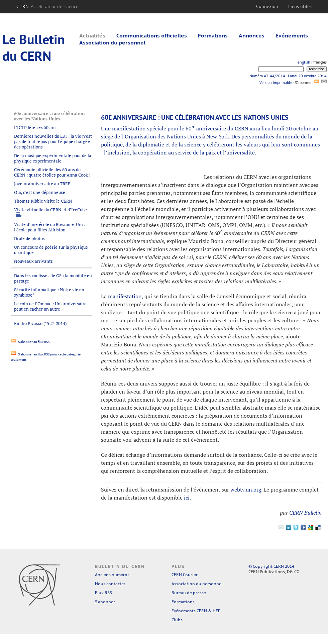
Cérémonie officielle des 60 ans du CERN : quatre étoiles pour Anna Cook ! (52, 172)
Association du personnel (112, 42)
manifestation (125, 296)
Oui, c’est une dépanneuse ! (41, 192)
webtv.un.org (246, 490)
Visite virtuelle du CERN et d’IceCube (50, 210)
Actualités (92, 35)
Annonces (252, 35)
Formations (213, 35)
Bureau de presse (189, 593)
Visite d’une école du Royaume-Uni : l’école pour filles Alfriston (50, 227)
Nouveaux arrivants (33, 261)
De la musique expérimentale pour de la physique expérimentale (53, 158)
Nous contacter (110, 584)
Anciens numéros (112, 575)
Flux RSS (103, 593)
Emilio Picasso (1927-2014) (40, 323)
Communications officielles (152, 35)
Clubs (177, 620)
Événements (292, 35)
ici (187, 498)
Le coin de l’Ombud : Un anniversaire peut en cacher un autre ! (50, 306)
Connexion (267, 6)
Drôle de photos (29, 238)
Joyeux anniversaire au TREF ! (43, 184)
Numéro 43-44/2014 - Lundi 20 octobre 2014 (288, 76)
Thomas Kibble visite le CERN (43, 201)
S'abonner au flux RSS (30, 342)
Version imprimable (276, 82)
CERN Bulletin (305, 513)
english (304, 62)
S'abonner (105, 602)
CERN (47, 6)
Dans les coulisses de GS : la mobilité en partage (53, 278)
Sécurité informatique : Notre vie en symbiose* (49, 292)
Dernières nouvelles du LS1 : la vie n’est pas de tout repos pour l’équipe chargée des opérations (53, 141)
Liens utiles (300, 6)
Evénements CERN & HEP (196, 611)
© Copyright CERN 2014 (271, 566)
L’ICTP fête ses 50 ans (35, 127)
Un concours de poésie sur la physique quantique (51, 250)
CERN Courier (185, 575)
